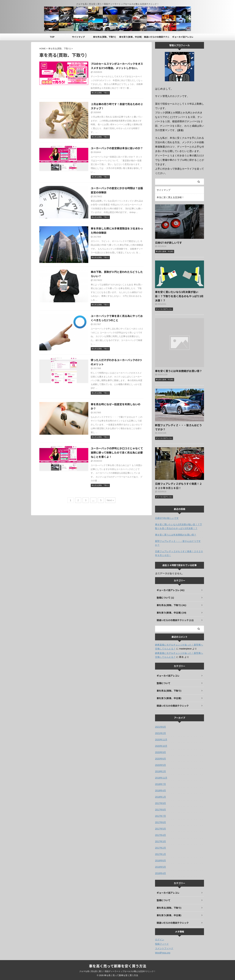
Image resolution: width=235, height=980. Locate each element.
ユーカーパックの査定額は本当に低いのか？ (117, 148)
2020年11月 (161, 740)
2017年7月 (161, 816)
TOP (52, 37)
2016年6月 (161, 861)
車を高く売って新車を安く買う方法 (118, 966)
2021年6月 (161, 727)
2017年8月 (161, 810)
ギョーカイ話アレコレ (183, 37)
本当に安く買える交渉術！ (170, 197)
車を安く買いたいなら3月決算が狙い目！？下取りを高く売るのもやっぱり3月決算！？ (179, 296)
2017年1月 (161, 854)
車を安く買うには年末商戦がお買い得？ (179, 371)
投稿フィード (162, 944)
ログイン (160, 940)
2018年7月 (161, 784)
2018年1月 (161, 797)
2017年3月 (161, 841)
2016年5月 (161, 867)
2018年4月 (161, 790)
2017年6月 (161, 822)
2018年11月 (161, 778)
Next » (110, 500)
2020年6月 (161, 759)
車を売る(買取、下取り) (104, 37)
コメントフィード (164, 948)
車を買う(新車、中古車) (131, 37)
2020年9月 (161, 752)
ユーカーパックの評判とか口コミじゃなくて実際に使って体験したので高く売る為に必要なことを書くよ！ (117, 452)
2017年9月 (161, 803)
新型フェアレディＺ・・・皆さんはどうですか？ (178, 543)
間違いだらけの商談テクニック (157, 38)
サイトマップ (78, 37)
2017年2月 (161, 848)
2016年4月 (161, 873)
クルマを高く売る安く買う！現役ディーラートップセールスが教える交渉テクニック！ (117, 971)
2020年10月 (161, 746)
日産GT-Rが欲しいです (168, 243)
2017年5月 (161, 829)
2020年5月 (161, 765)
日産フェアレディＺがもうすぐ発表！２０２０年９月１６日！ (179, 553)
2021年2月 (161, 733)
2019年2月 (161, 771)
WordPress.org (163, 953)
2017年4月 (161, 835)
